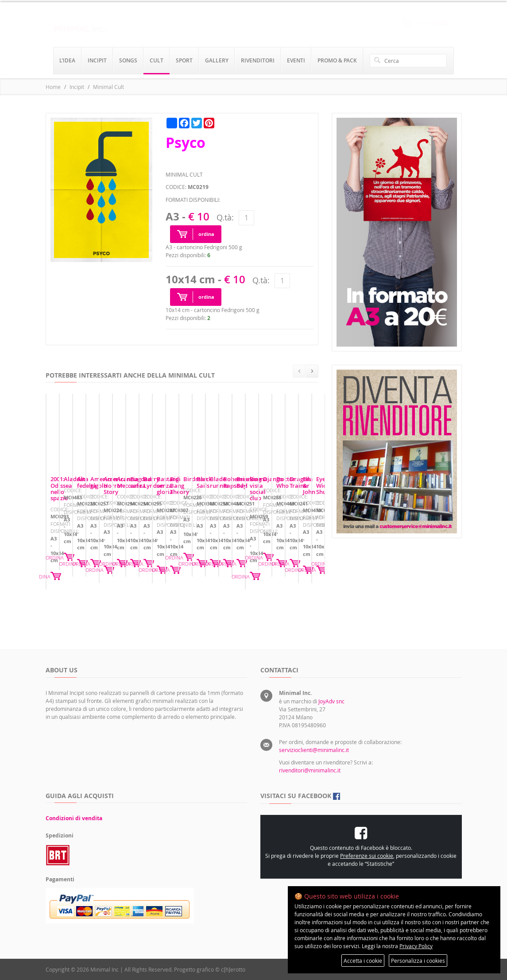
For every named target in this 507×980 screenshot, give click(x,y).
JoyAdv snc (331, 701)
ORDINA (161, 605)
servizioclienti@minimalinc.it (314, 750)
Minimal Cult (108, 87)
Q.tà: (225, 217)
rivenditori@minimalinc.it (310, 770)
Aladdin (204, 563)
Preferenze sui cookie (367, 856)
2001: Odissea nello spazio (86, 563)
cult (157, 60)
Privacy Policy (416, 946)
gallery (217, 60)
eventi (296, 60)
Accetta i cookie (363, 961)
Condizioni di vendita (74, 818)
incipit (97, 60)
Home (53, 87)
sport (184, 60)
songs (128, 60)
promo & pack (337, 60)
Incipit (77, 87)
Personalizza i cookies (418, 961)
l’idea (67, 60)
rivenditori (258, 60)
